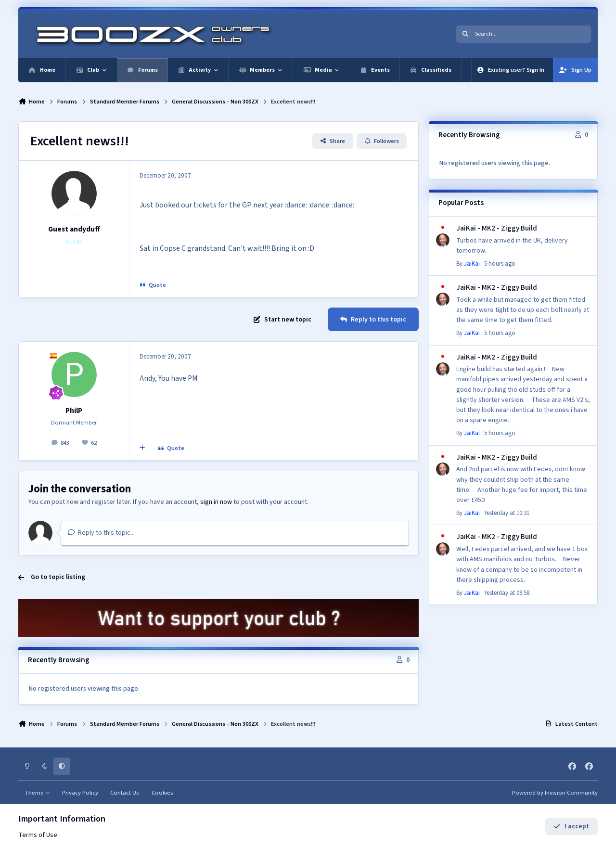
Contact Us (125, 793)
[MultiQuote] (142, 449)
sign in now (216, 502)
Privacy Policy (80, 793)
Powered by (555, 793)
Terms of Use (38, 835)
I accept (571, 826)
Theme (37, 793)
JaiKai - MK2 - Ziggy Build (497, 228)
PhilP (74, 411)
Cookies (162, 793)
